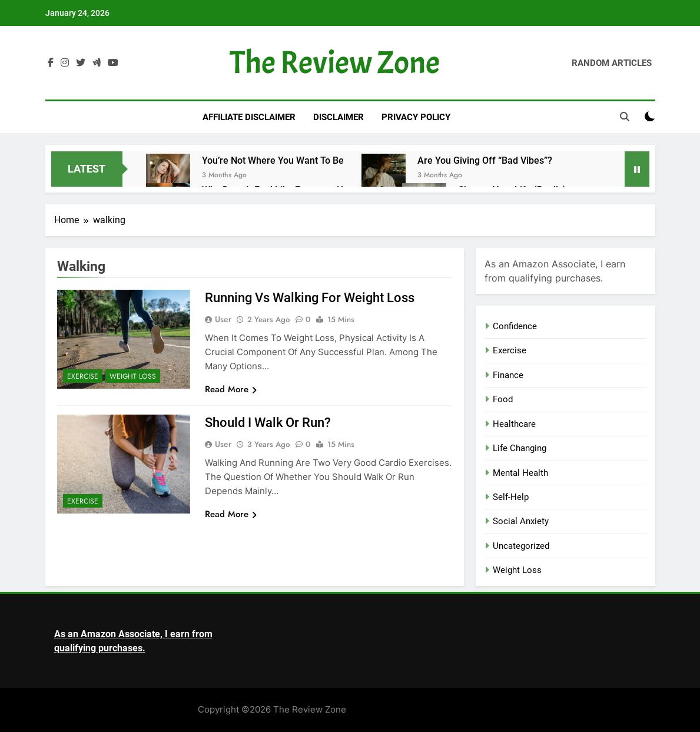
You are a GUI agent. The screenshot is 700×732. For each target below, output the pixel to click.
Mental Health (520, 473)
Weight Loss (133, 376)
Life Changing (520, 448)
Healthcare (514, 424)
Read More (231, 389)
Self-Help (511, 497)
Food (503, 399)
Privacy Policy (416, 117)
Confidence (515, 326)
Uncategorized (521, 546)
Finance (508, 375)
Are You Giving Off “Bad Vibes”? (485, 160)
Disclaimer (339, 117)
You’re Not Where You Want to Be (273, 160)
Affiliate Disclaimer (249, 117)
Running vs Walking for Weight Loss (310, 298)
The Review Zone (335, 63)
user (223, 319)
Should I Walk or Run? (268, 423)
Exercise (83, 376)
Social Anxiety (521, 521)
